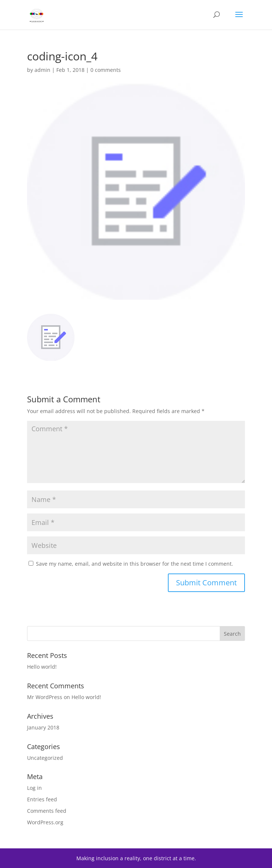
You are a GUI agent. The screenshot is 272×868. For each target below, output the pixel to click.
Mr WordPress (45, 697)
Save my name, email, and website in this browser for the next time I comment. (135, 564)
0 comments (106, 70)
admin (42, 70)
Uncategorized (45, 758)
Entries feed (42, 799)
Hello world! (42, 667)
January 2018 (43, 727)
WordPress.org (45, 822)
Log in (34, 788)
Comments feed (47, 811)
